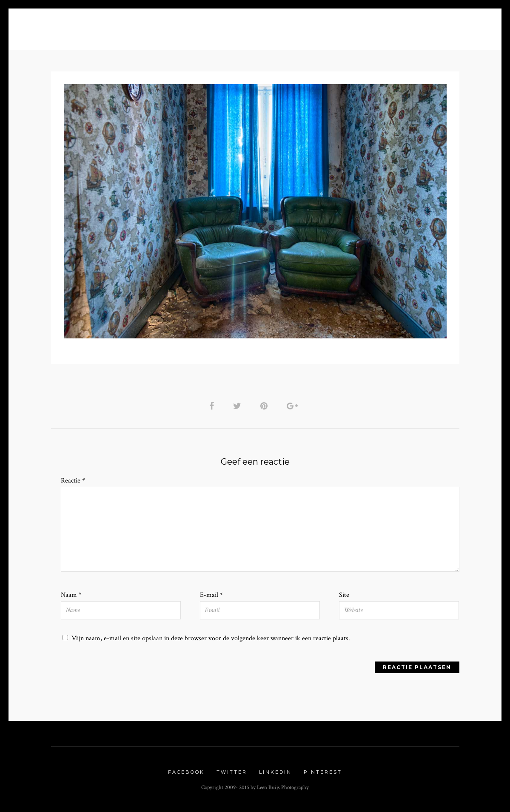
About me (107, 26)
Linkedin (275, 775)
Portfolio (194, 26)
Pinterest (323, 775)
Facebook (186, 775)
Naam (71, 597)
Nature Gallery (277, 26)
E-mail (211, 597)
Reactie (73, 481)
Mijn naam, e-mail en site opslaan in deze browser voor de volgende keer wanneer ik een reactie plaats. (211, 640)
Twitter (232, 775)
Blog (152, 26)
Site (344, 597)
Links (405, 26)
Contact (445, 26)
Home (66, 26)
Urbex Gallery (351, 26)
